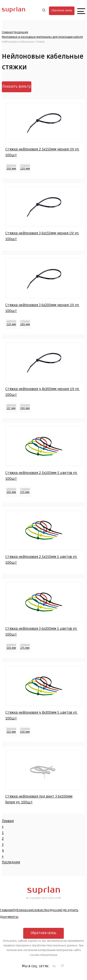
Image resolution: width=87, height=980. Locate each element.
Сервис (38, 910)
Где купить (70, 910)
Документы (9, 917)
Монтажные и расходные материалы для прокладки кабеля (42, 37)
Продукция (21, 32)
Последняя (11, 862)
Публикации (23, 910)
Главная (7, 32)
